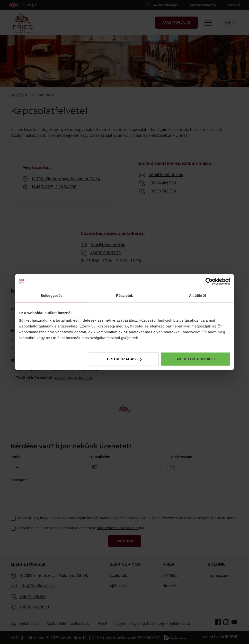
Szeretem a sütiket (196, 359)
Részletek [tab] (124, 295)
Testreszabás (124, 359)
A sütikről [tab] (197, 295)
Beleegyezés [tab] (51, 295)
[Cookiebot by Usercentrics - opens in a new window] (209, 281)
